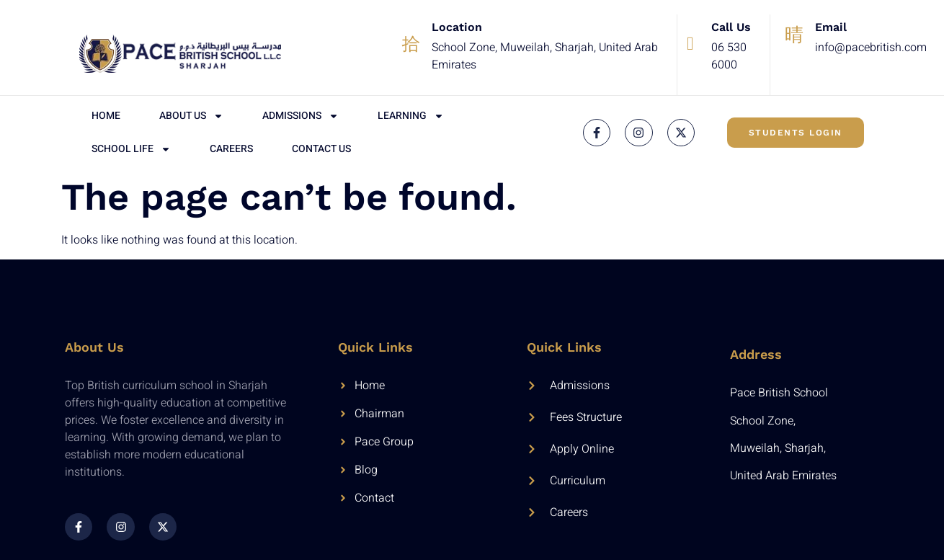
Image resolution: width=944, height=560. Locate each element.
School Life (131, 149)
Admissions (300, 116)
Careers (231, 149)
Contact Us (321, 149)
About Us (191, 116)
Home (106, 116)
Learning (411, 116)
